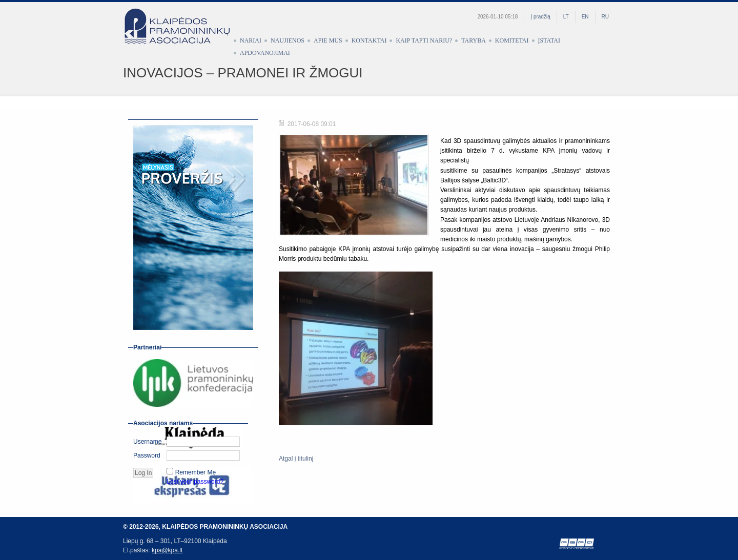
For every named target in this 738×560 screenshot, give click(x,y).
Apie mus (328, 40)
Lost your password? (195, 482)
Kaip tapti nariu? (424, 40)
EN (585, 17)
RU (605, 17)
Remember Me (196, 472)
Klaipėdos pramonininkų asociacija (182, 34)
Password (147, 455)
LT (566, 17)
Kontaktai (369, 40)
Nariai (251, 40)
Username (147, 442)
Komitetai (512, 40)
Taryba (474, 40)
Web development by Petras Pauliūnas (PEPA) (577, 544)
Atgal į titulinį (296, 459)
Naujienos (288, 40)
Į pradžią (540, 17)
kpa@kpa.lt (167, 550)
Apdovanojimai (265, 53)
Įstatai (549, 40)
